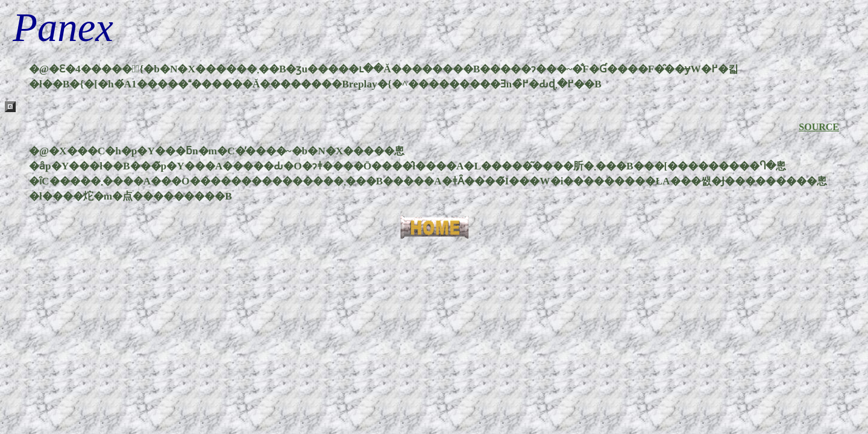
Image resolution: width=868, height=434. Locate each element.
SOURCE (819, 127)
